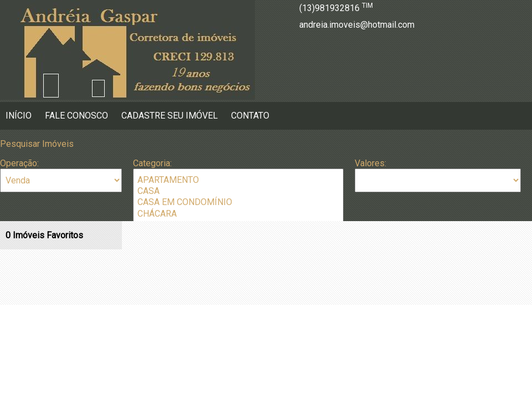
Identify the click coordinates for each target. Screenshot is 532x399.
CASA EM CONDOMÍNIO (238, 202)
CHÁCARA (238, 214)
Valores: (370, 163)
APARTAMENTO (238, 180)
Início (19, 116)
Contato (250, 116)
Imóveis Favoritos (44, 235)
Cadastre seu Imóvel (170, 116)
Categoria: (152, 163)
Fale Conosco (76, 116)
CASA (238, 191)
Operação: (19, 163)
